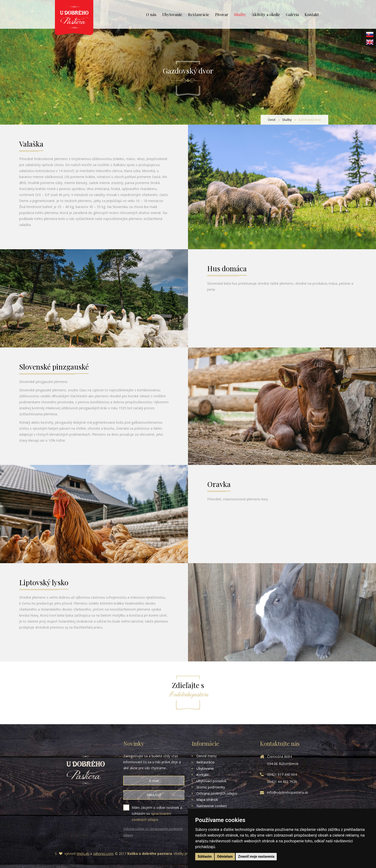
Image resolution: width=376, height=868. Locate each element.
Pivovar (222, 14)
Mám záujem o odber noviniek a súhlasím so (154, 814)
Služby (240, 14)
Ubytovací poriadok (211, 781)
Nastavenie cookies (212, 806)
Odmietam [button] (225, 856)
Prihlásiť (154, 795)
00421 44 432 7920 (282, 782)
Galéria (292, 14)
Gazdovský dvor (310, 120)
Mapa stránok (207, 800)
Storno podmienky (211, 787)
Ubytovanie (172, 14)
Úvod (272, 120)
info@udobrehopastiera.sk (288, 792)
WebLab (83, 854)
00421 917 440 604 (282, 774)
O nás (151, 14)
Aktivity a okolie (266, 14)
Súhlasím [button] (205, 856)
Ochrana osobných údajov (217, 793)
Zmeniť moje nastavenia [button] (256, 856)
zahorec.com (103, 854)
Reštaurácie (199, 14)
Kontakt (312, 14)
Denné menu (206, 756)
